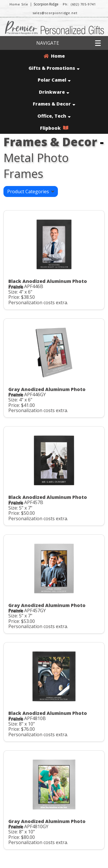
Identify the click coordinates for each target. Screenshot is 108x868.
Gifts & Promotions (54, 68)
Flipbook (54, 128)
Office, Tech (54, 116)
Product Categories (31, 191)
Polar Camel (54, 80)
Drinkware (54, 92)
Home (54, 56)
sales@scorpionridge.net (55, 13)
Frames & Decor (54, 104)
